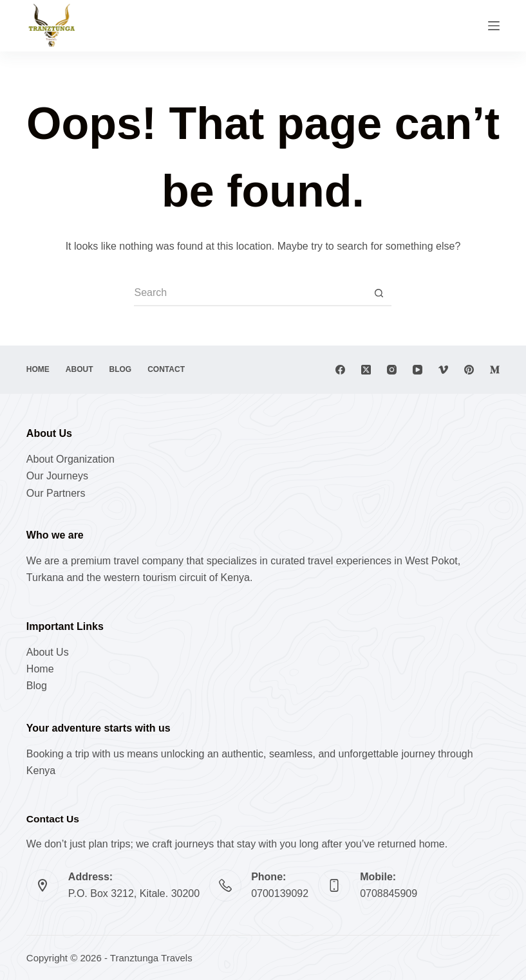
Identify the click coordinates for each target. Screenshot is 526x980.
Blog (121, 369)
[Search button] (379, 293)
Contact (166, 369)
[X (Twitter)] (366, 370)
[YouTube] (418, 370)
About (80, 369)
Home (38, 369)
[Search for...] (250, 293)
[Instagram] (392, 370)
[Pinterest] (469, 370)
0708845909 (389, 893)
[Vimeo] (443, 370)
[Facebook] (340, 370)
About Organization (70, 459)
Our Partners (56, 493)
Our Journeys (57, 476)
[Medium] (495, 370)
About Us (48, 652)
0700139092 (280, 893)
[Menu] (494, 26)
